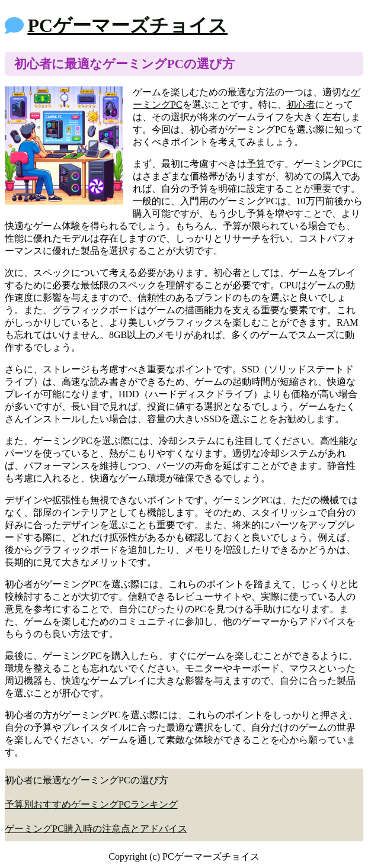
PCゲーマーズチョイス (127, 25)
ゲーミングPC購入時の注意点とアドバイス (96, 829)
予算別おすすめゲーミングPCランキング (91, 804)
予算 (256, 164)
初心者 (301, 105)
